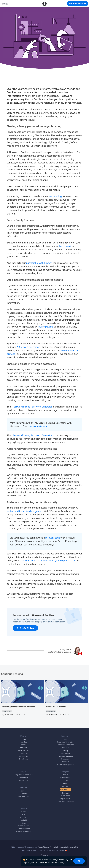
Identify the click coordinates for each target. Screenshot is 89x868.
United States (24, 796)
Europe (24, 791)
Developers (24, 759)
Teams (24, 745)
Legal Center (65, 798)
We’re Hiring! (65, 789)
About (65, 775)
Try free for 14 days (25, 628)
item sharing (55, 196)
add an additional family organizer (25, 511)
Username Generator (39, 426)
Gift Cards (65, 786)
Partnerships (65, 778)
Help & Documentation (24, 775)
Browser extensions (24, 831)
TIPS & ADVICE (45, 65)
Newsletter (65, 796)
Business (24, 747)
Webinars (65, 762)
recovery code (53, 538)
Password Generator (65, 742)
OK (79, 861)
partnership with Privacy (39, 263)
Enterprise (24, 753)
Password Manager (65, 756)
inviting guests (46, 327)
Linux (24, 823)
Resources (65, 759)
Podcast (65, 793)
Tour (65, 739)
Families (24, 742)
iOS (24, 814)
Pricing (24, 739)
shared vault (65, 246)
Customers (65, 753)
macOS (24, 812)
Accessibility (74, 847)
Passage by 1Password (65, 801)
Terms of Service (43, 847)
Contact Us (24, 780)
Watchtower (24, 756)
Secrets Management (65, 764)
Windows (24, 817)
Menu (5, 4)
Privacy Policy (55, 847)
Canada (24, 794)
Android (24, 820)
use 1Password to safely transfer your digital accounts (49, 561)
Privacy (65, 750)
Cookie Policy (59, 862)
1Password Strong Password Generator (32, 407)
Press (65, 783)
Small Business (24, 750)
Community (24, 778)
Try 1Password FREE (78, 4)
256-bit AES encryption (28, 347)
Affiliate (65, 780)
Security (65, 747)
